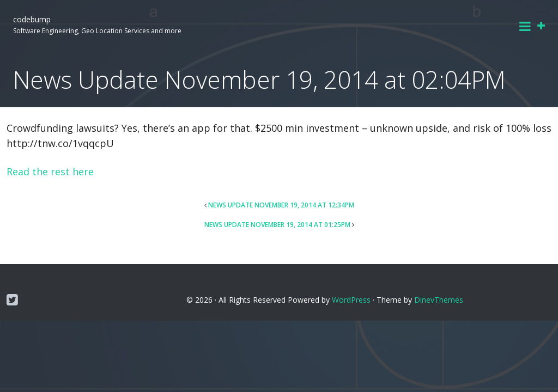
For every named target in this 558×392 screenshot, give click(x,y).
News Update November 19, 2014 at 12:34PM (281, 205)
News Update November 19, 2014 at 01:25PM (277, 225)
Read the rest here (50, 171)
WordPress (351, 300)
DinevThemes (439, 300)
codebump (32, 19)
